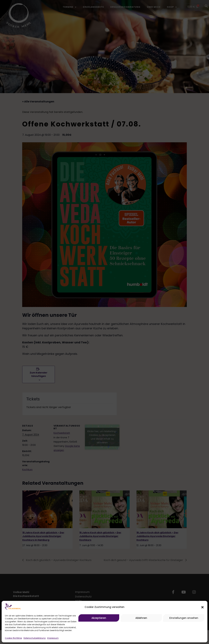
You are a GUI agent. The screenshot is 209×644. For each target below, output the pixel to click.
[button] (202, 607)
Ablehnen (141, 618)
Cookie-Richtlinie (13, 638)
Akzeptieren (99, 618)
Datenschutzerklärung (35, 638)
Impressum (53, 638)
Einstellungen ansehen (184, 618)
